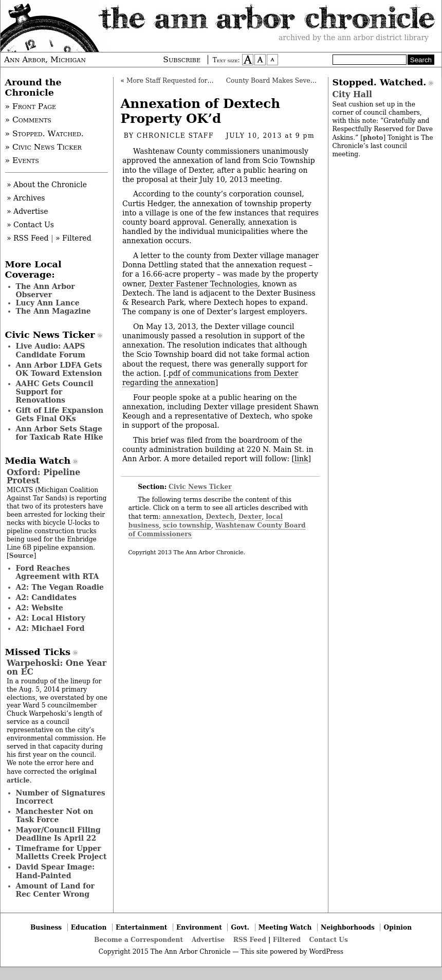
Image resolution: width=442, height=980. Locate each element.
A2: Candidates (46, 597)
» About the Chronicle (47, 185)
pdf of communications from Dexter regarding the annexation (210, 378)
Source (22, 556)
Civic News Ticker (200, 487)
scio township (187, 525)
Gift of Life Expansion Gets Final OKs (60, 414)
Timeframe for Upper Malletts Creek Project (61, 852)
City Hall (352, 94)
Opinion (398, 927)
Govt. (240, 927)
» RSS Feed (27, 238)
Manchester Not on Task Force (55, 815)
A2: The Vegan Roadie (60, 587)
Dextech (220, 516)
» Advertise (27, 211)
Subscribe (182, 60)
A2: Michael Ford (50, 628)
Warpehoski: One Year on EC (57, 667)
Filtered (287, 940)
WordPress (326, 952)
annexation (182, 516)
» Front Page (31, 106)
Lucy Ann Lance (48, 303)
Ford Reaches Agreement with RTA (58, 572)
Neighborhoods (348, 927)
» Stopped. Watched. (44, 134)
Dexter (250, 516)
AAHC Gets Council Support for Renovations (55, 392)
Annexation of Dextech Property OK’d (201, 111)
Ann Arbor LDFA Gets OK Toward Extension (59, 369)
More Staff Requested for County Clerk (189, 81)
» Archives (26, 198)
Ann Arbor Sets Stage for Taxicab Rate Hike (60, 433)
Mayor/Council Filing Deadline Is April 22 (58, 834)
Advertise (208, 940)
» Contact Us (30, 225)
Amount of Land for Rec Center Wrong (55, 890)
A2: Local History (51, 618)
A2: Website (40, 608)
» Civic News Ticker (43, 147)
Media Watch (38, 461)
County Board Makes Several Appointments (296, 81)
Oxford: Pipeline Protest (43, 476)
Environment (199, 927)
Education (89, 927)
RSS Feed (250, 940)
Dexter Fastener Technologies (204, 284)
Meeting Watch (285, 927)
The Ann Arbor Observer (45, 291)
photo (373, 138)
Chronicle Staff (175, 136)
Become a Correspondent (139, 940)
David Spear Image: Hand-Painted (56, 871)
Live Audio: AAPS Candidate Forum (51, 350)
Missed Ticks (38, 652)
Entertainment (142, 927)
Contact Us (329, 940)
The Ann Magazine (53, 311)
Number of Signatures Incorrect (61, 797)
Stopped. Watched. (380, 82)
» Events (22, 160)
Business (46, 927)
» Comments (28, 120)
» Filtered (73, 238)
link (301, 459)
